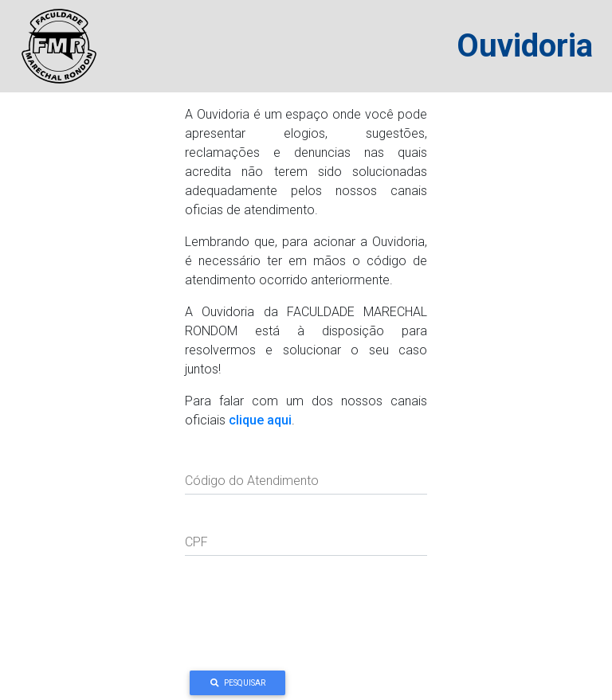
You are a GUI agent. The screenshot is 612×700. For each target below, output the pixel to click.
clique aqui (260, 420)
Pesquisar (238, 683)
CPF (196, 542)
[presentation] (306, 616)
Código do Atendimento (252, 481)
